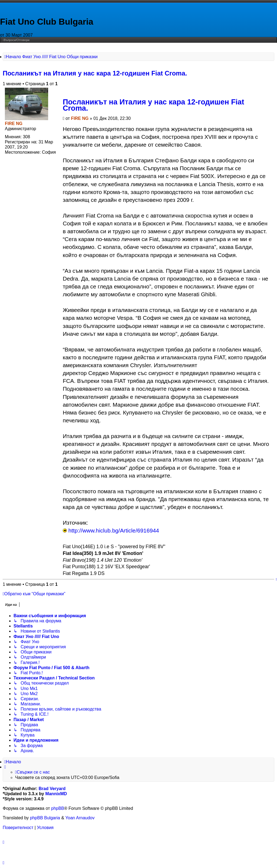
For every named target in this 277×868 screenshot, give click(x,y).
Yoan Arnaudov (80, 818)
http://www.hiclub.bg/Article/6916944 (114, 530)
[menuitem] (16, 40)
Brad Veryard (52, 789)
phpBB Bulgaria (45, 818)
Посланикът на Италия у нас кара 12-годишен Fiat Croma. (95, 73)
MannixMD (56, 794)
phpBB (58, 808)
